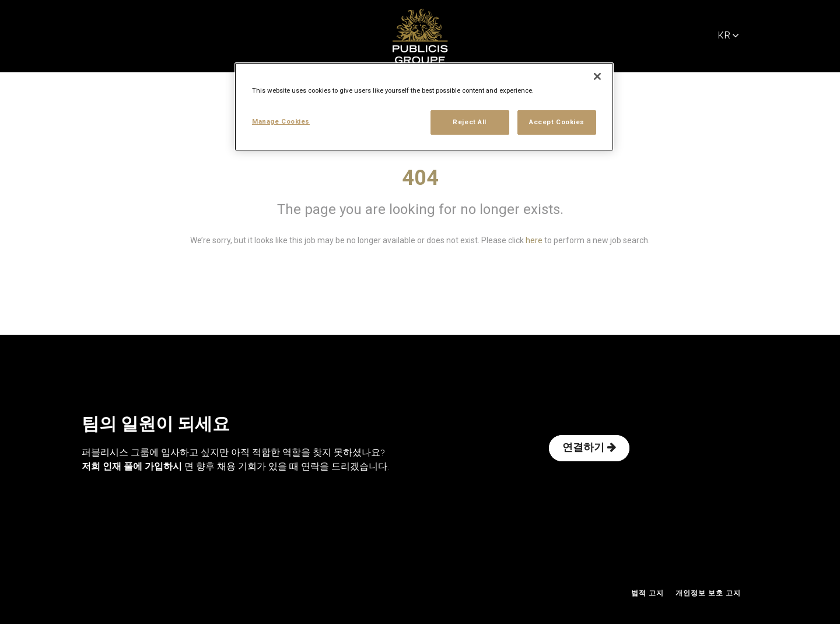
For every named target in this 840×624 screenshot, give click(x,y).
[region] (424, 107)
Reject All (470, 122)
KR (728, 36)
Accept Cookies (557, 122)
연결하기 (589, 448)
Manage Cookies (281, 121)
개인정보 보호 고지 (708, 594)
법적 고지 (647, 594)
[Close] (597, 76)
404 (420, 178)
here (534, 240)
